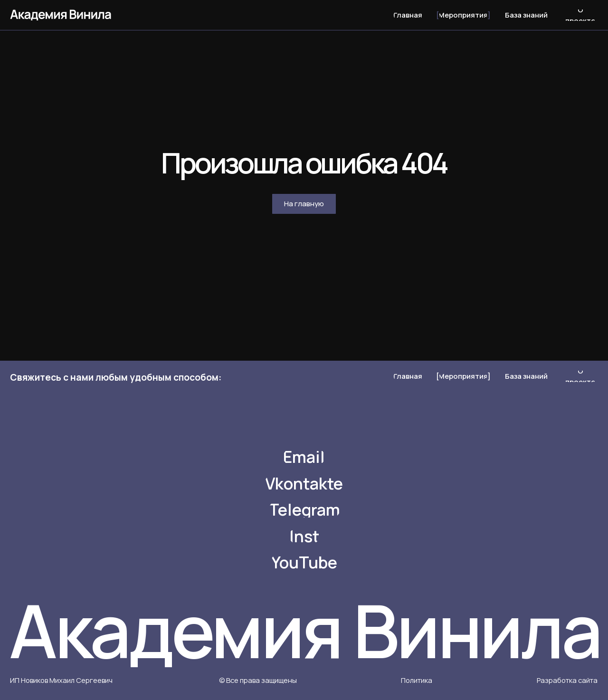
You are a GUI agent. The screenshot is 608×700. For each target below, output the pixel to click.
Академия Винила (304, 630)
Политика (417, 680)
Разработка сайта (567, 680)
